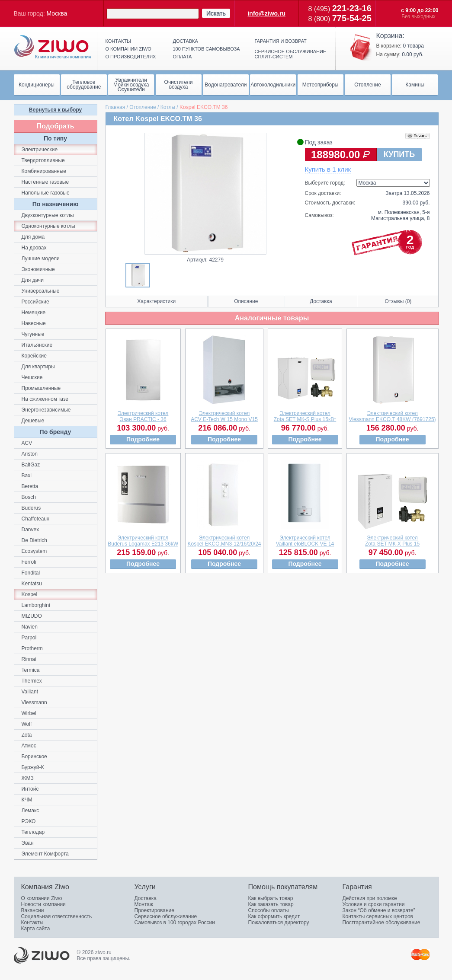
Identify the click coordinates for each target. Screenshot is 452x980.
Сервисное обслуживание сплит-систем (291, 54)
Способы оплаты (269, 910)
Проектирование (155, 910)
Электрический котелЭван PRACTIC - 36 (143, 416)
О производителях (131, 57)
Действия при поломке (370, 898)
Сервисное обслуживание (166, 916)
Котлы (168, 107)
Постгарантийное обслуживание (381, 923)
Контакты (118, 41)
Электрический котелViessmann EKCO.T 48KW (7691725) (393, 416)
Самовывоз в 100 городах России (175, 923)
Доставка (186, 41)
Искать (216, 13)
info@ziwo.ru (266, 13)
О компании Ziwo (42, 898)
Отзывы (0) (398, 301)
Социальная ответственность (57, 916)
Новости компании (43, 904)
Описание (246, 301)
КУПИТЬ (399, 154)
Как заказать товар (271, 904)
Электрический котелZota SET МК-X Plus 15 (392, 541)
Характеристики (156, 301)
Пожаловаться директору (279, 923)
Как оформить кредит (274, 916)
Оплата (183, 57)
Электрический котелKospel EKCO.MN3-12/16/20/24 (224, 541)
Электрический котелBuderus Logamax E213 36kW (143, 541)
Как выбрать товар (271, 898)
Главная (115, 107)
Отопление (143, 107)
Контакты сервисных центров (378, 916)
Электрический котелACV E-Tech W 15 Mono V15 (224, 416)
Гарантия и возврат (281, 41)
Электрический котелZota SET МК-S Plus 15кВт (305, 416)
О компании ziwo (128, 49)
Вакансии (33, 910)
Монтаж (144, 904)
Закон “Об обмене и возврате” (379, 910)
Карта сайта (36, 929)
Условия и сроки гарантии (374, 904)
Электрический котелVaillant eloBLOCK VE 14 (305, 541)
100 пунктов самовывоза (207, 49)
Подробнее (143, 439)
